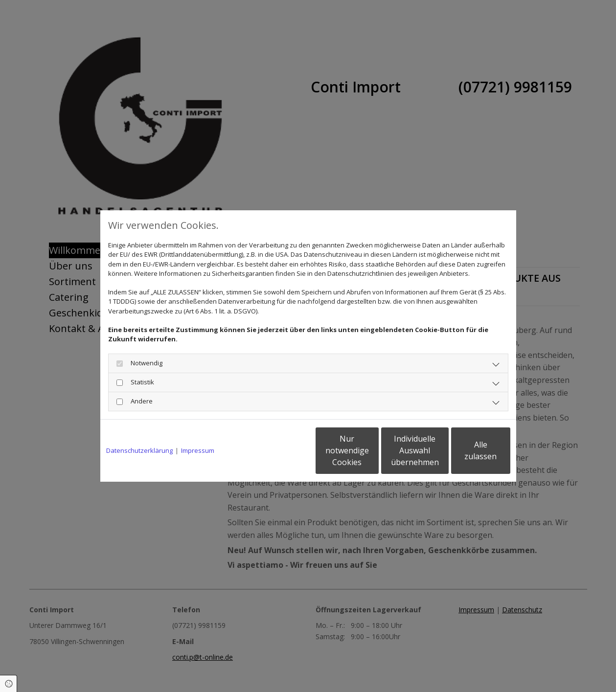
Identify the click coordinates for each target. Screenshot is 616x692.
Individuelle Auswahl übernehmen (372, 450)
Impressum (198, 450)
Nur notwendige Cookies (279, 450)
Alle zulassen (465, 450)
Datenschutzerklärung (139, 450)
